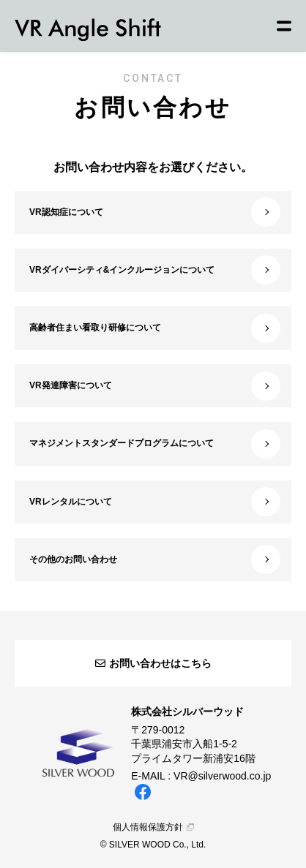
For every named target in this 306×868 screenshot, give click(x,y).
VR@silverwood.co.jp (222, 776)
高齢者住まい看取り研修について (155, 328)
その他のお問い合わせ (155, 559)
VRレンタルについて (155, 502)
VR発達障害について (155, 386)
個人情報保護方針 (153, 827)
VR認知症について (155, 212)
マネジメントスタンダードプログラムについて (155, 444)
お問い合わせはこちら (153, 663)
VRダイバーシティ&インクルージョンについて (155, 270)
